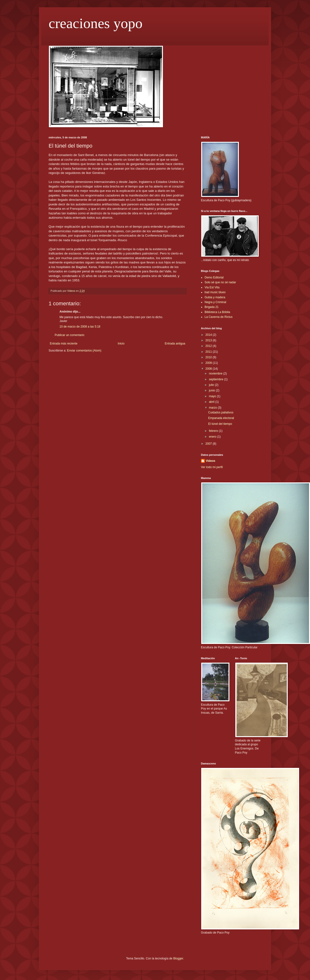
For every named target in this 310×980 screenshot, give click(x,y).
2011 (209, 352)
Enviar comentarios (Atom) (84, 351)
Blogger (178, 958)
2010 (209, 357)
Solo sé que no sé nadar (220, 282)
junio (212, 390)
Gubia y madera (215, 297)
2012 (209, 346)
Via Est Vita (212, 287)
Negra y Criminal (215, 302)
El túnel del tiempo (220, 424)
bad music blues (215, 292)
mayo (213, 396)
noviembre (216, 374)
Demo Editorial (214, 277)
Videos (210, 461)
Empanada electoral (221, 418)
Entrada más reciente (64, 344)
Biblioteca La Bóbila (217, 312)
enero (213, 437)
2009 (209, 363)
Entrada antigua (175, 344)
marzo (213, 408)
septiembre (217, 379)
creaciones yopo (96, 23)
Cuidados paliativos (221, 412)
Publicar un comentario (70, 335)
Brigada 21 (212, 307)
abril (212, 402)
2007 (209, 444)
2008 (209, 369)
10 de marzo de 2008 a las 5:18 (80, 327)
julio (212, 385)
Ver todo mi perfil (212, 467)
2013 (209, 340)
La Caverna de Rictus (218, 317)
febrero (214, 431)
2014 (209, 335)
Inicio (121, 344)
